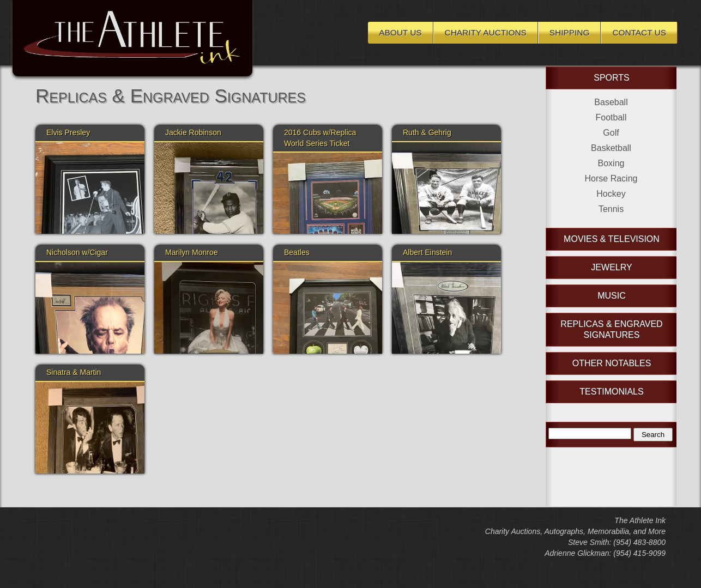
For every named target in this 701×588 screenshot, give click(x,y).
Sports (612, 78)
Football (611, 117)
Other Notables (612, 363)
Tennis (611, 209)
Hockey (611, 194)
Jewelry (611, 267)
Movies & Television (612, 239)
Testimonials (611, 392)
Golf (611, 133)
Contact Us (639, 32)
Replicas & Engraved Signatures (611, 329)
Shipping (570, 32)
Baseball (611, 102)
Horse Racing (611, 178)
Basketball (611, 148)
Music (612, 296)
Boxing (611, 163)
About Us (400, 32)
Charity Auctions (486, 32)
